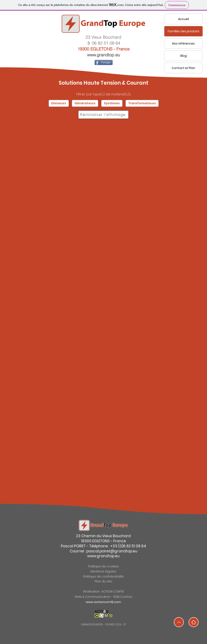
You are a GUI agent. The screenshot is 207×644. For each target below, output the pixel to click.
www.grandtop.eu (103, 55)
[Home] (194, 622)
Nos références (183, 43)
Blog (184, 56)
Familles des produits (184, 31)
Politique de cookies (103, 566)
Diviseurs (59, 103)
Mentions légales (103, 571)
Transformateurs (142, 103)
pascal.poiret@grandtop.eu (112, 551)
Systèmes (112, 103)
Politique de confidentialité (103, 576)
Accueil (183, 19)
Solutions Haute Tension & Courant (103, 83)
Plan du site (103, 581)
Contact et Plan (183, 68)
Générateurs (85, 103)
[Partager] (104, 62)
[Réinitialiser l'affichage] (103, 115)
